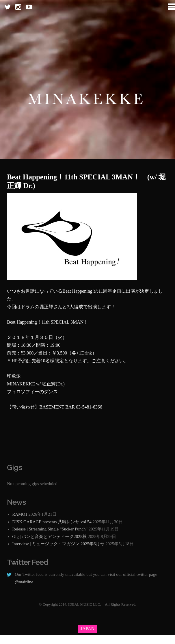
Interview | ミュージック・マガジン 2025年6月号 (58, 544)
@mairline (24, 582)
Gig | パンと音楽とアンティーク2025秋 (49, 537)
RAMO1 (20, 514)
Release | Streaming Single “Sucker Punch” (50, 529)
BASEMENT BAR (57, 407)
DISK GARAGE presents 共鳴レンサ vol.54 (52, 522)
